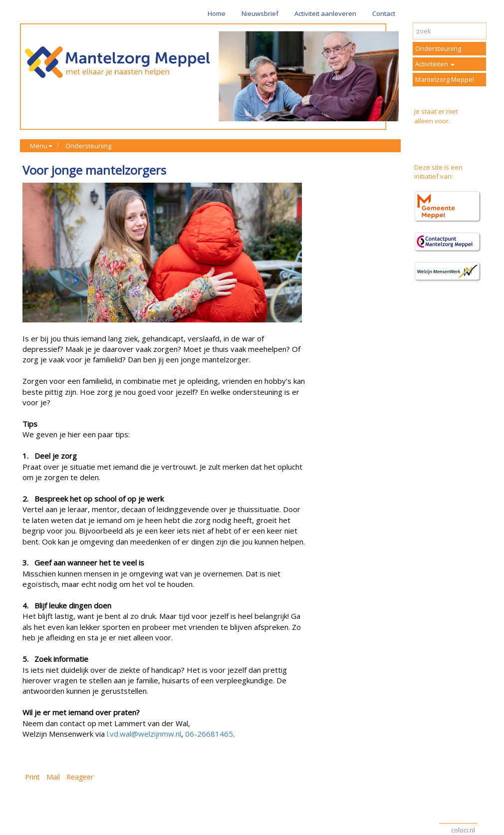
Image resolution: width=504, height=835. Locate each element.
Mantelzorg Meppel (445, 79)
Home (217, 13)
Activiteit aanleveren (325, 13)
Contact (384, 13)
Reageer (80, 777)
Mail (53, 777)
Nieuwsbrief (260, 13)
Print (32, 777)
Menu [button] (41, 146)
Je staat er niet (436, 111)
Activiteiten (435, 64)
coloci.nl (463, 830)
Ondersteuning (88, 146)
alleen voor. (432, 121)
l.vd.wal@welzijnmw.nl (144, 734)
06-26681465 (209, 734)
